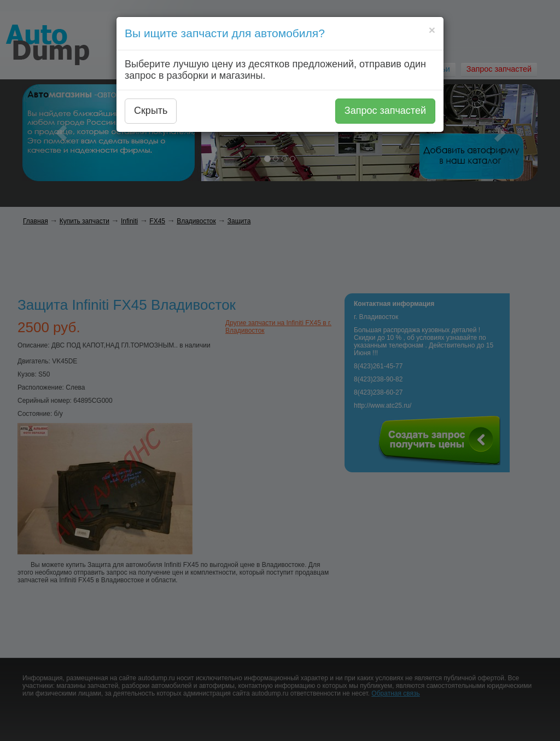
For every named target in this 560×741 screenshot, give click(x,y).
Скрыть (151, 111)
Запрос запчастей (385, 111)
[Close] (432, 30)
